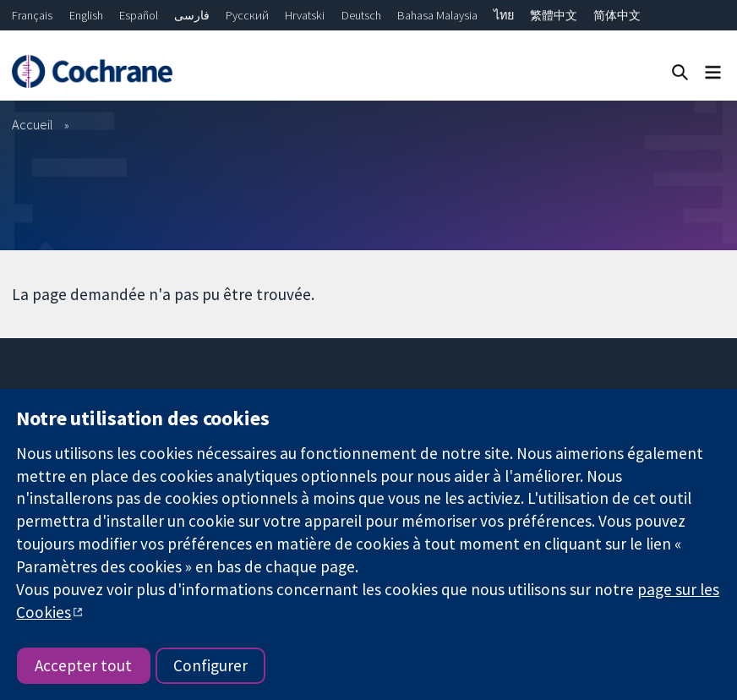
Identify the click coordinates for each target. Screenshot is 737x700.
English (86, 15)
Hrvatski (305, 15)
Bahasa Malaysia (437, 15)
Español (139, 15)
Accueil (33, 124)
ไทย (504, 15)
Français (32, 15)
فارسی (192, 15)
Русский (247, 15)
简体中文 (617, 15)
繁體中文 (554, 15)
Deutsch (361, 15)
